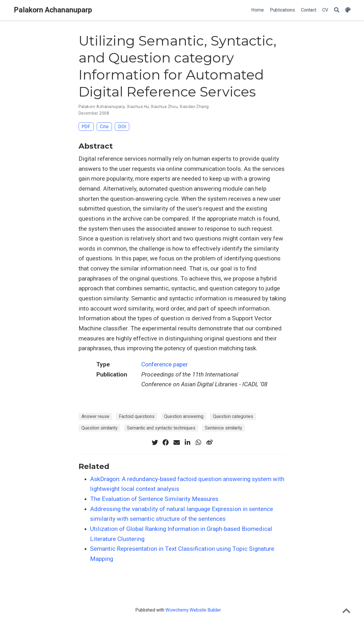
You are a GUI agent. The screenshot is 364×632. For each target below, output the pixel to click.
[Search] (337, 10)
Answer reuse (95, 416)
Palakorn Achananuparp (53, 10)
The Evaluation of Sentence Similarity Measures (154, 499)
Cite (104, 126)
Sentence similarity (223, 428)
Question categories (233, 416)
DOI (122, 126)
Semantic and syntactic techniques (161, 428)
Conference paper (165, 364)
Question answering (184, 416)
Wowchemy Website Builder (193, 610)
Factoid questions (137, 416)
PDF (86, 126)
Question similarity (99, 428)
